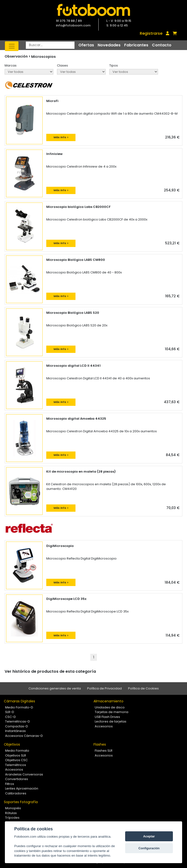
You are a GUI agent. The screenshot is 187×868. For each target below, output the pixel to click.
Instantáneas (15, 731)
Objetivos (12, 744)
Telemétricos (16, 765)
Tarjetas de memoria (112, 712)
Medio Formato (17, 751)
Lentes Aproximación (22, 788)
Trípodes (12, 818)
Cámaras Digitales (19, 701)
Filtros (10, 784)
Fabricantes (136, 45)
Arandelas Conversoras (24, 774)
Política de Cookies (143, 688)
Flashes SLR (104, 751)
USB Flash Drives (107, 717)
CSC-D (10, 717)
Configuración (149, 848)
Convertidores (17, 779)
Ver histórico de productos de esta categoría (50, 671)
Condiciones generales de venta (55, 688)
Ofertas (86, 45)
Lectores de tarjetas (111, 721)
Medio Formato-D (19, 707)
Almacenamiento (108, 701)
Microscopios (43, 57)
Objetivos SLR (16, 755)
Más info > (61, 137)
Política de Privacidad (104, 688)
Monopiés (13, 808)
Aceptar (149, 836)
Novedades (109, 45)
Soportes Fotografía (21, 802)
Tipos (114, 65)
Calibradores (16, 793)
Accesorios (104, 726)
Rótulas (11, 813)
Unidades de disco (110, 707)
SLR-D (10, 712)
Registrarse (151, 33)
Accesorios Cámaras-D (24, 736)
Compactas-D (17, 726)
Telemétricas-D (18, 721)
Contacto (162, 45)
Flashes (100, 744)
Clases (62, 65)
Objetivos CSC (16, 760)
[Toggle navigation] (12, 46)
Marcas (11, 65)
